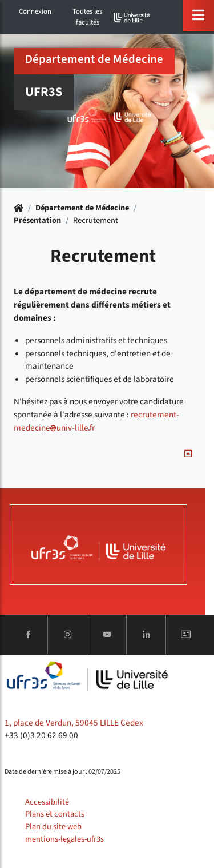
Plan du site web (53, 827)
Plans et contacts (55, 814)
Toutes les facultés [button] (87, 17)
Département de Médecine (82, 208)
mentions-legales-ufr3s (64, 839)
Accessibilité (47, 802)
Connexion (35, 11)
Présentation (37, 220)
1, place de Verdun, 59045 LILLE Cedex (74, 723)
